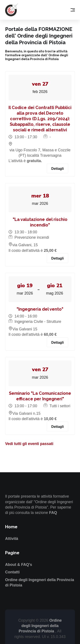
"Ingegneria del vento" (40, 309)
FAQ (53, 513)
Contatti (12, 572)
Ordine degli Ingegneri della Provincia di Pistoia (40, 626)
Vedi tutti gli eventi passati (29, 444)
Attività (12, 539)
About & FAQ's (19, 565)
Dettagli (57, 169)
